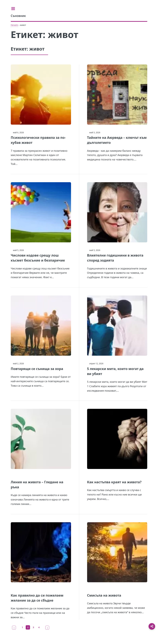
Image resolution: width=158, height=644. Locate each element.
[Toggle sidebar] (14, 9)
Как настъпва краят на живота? (114, 482)
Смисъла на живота (104, 595)
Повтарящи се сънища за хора (37, 369)
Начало (14, 25)
